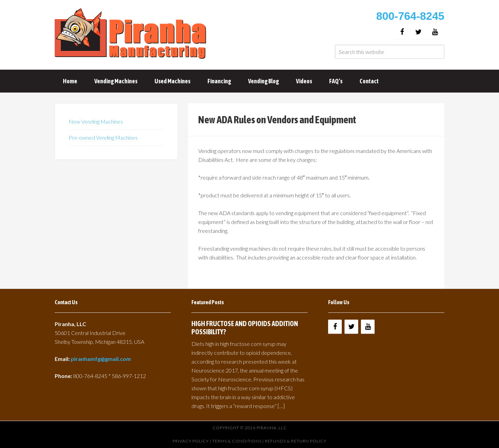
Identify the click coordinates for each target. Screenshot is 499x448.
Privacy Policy (191, 441)
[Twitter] (418, 32)
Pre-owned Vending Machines (103, 137)
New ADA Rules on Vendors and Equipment (277, 120)
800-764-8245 (410, 16)
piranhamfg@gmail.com (101, 359)
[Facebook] (402, 32)
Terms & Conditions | (239, 441)
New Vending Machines (96, 121)
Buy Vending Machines (132, 34)
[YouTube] (435, 32)
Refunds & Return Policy (296, 441)
